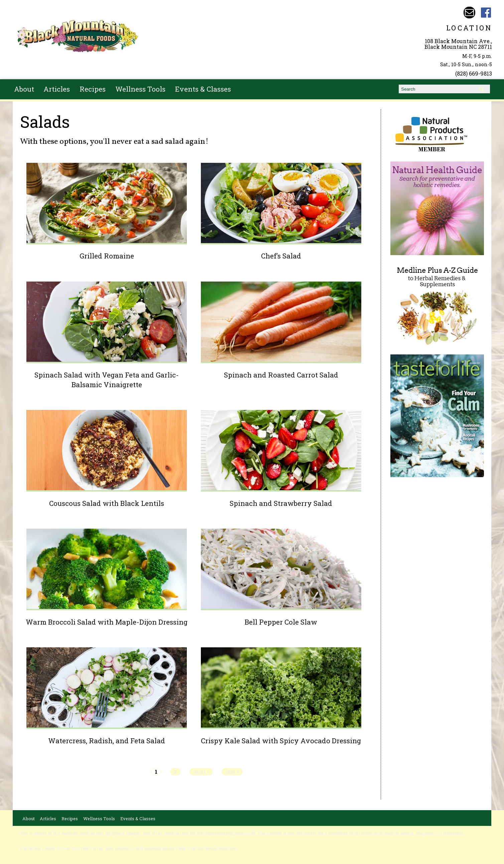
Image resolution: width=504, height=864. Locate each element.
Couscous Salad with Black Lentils (107, 503)
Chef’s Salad (281, 256)
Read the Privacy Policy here (212, 849)
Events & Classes (203, 89)
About (24, 89)
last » (232, 772)
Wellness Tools (140, 89)
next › (201, 772)
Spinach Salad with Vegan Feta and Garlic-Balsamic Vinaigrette (107, 380)
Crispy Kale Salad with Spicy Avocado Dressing (281, 741)
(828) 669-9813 (474, 73)
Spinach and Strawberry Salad (281, 503)
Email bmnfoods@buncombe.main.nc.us (469, 13)
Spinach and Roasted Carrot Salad (281, 375)
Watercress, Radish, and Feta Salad (107, 741)
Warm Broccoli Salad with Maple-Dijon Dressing (107, 622)
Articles (57, 89)
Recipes (93, 89)
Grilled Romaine (107, 256)
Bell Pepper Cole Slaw (281, 622)
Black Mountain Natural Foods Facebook (486, 13)
